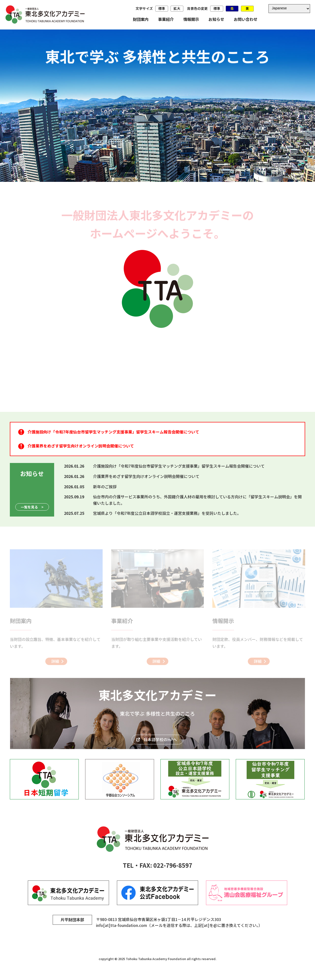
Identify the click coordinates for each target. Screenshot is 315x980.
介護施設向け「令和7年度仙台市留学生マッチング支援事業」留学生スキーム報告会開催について (179, 466)
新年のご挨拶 (105, 487)
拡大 (177, 8)
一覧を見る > (32, 507)
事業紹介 (166, 19)
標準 (162, 8)
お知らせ (216, 19)
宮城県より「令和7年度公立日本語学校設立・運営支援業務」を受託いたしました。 (167, 513)
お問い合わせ (246, 19)
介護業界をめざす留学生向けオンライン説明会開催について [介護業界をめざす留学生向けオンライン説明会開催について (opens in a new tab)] (81, 446)
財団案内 (141, 19)
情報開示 (191, 19)
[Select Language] (289, 8)
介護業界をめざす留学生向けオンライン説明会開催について (146, 476)
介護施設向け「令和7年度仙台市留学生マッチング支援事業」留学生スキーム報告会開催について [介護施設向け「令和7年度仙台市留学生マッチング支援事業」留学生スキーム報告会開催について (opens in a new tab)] (113, 432)
